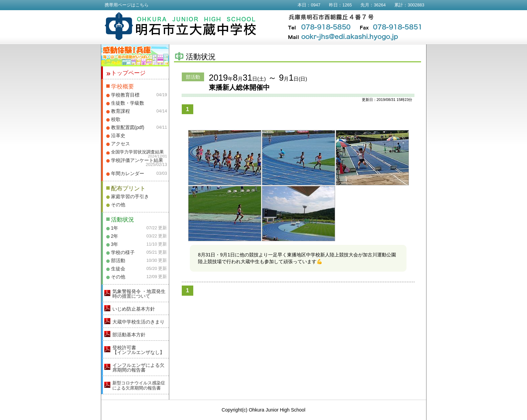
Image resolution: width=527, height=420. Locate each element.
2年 (115, 236)
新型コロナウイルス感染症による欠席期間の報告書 (139, 385)
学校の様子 (123, 252)
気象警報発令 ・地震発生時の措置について (139, 294)
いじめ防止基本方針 (134, 309)
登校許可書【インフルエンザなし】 (138, 350)
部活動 (118, 260)
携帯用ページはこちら (127, 5)
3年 (115, 244)
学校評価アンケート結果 (137, 160)
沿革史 (118, 135)
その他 (118, 205)
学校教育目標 (125, 95)
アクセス (120, 144)
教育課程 (120, 111)
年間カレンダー (128, 173)
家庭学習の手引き (130, 196)
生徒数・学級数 (128, 103)
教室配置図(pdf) (128, 127)
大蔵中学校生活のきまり (138, 322)
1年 (115, 228)
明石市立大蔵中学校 (181, 26)
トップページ (128, 73)
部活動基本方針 (129, 335)
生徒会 (118, 269)
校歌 (116, 119)
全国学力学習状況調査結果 (137, 152)
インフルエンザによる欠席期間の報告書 (138, 367)
